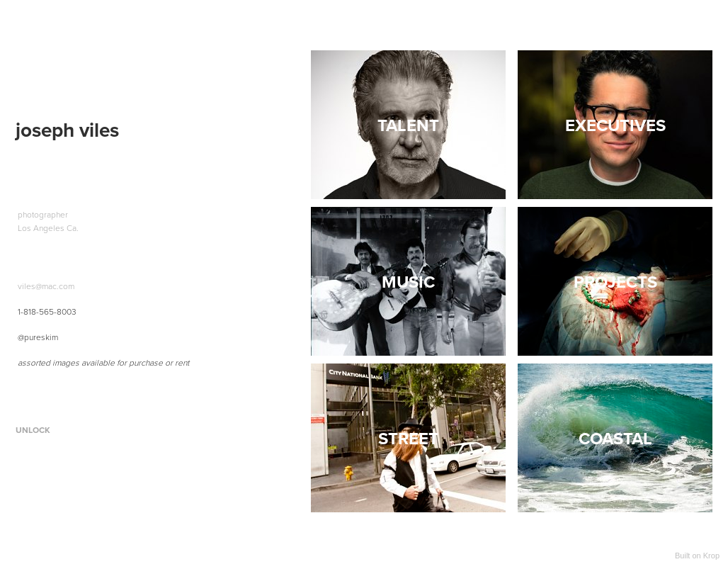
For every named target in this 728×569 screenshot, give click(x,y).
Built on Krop (697, 556)
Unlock (33, 430)
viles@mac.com (46, 286)
